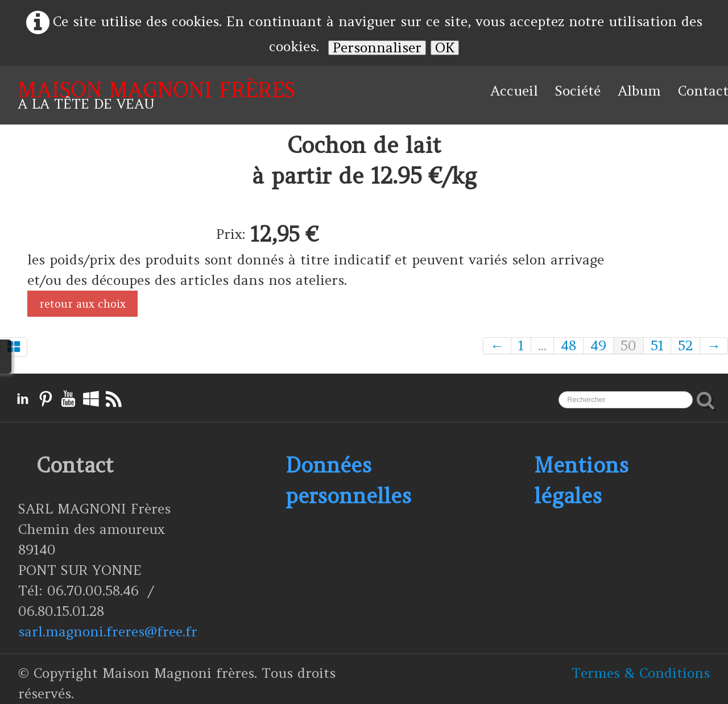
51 (657, 346)
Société (578, 91)
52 (685, 346)
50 (628, 346)
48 (568, 346)
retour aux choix (82, 304)
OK (445, 48)
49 (598, 346)
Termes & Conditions (641, 673)
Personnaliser (377, 48)
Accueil (514, 91)
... (542, 346)
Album (639, 91)
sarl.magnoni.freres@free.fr (108, 631)
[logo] (156, 95)
